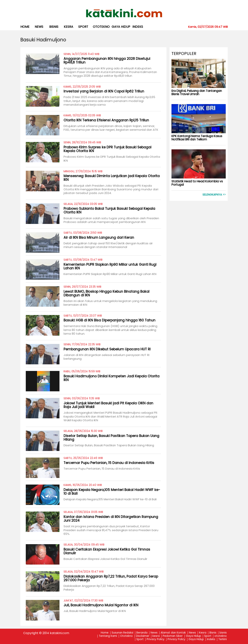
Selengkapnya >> (214, 195)
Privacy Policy (156, 639)
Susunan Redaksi (122, 633)
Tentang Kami (108, 636)
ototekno (101, 27)
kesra (68, 27)
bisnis (54, 27)
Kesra (203, 633)
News (39, 27)
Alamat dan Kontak (173, 633)
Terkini (223, 639)
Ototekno (126, 636)
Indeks (138, 27)
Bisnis (213, 633)
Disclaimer (143, 636)
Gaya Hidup (121, 27)
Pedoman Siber (173, 636)
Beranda (142, 633)
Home (25, 27)
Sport (83, 27)
